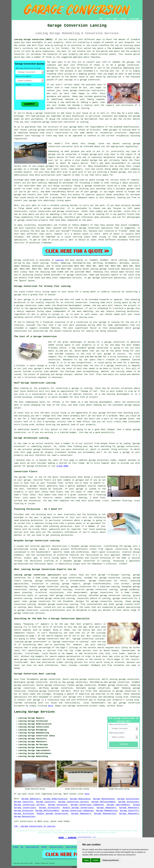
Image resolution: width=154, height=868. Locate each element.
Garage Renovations (104, 799)
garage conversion (57, 108)
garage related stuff (128, 604)
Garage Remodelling (107, 811)
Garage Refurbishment (104, 802)
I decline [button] (96, 860)
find (22, 679)
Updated (44, 847)
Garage (18, 260)
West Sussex (35, 607)
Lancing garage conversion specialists (37, 575)
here (51, 706)
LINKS (108, 19)
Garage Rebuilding (80, 799)
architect (95, 130)
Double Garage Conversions (78, 808)
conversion (50, 113)
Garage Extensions (129, 802)
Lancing (59, 260)
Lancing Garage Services (34, 712)
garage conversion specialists (117, 269)
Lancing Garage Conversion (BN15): (34, 39)
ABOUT (116, 19)
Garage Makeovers (31, 799)
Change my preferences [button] (110, 860)
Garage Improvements (118, 805)
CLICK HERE (62, 466)
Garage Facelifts (24, 802)
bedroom (69, 99)
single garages (45, 166)
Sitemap (16, 847)
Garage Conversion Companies (87, 805)
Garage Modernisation (55, 799)
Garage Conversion (32, 847)
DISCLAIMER (134, 19)
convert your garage (29, 700)
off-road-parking (35, 116)
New (22, 847)
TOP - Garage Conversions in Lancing (35, 826)
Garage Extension (58, 805)
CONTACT (124, 19)
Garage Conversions (73, 847)
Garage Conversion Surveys (73, 802)
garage (52, 154)
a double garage (117, 172)
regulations (131, 147)
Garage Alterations (128, 799)
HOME (101, 19)
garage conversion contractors (87, 91)
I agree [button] (86, 860)
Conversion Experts (56, 847)
